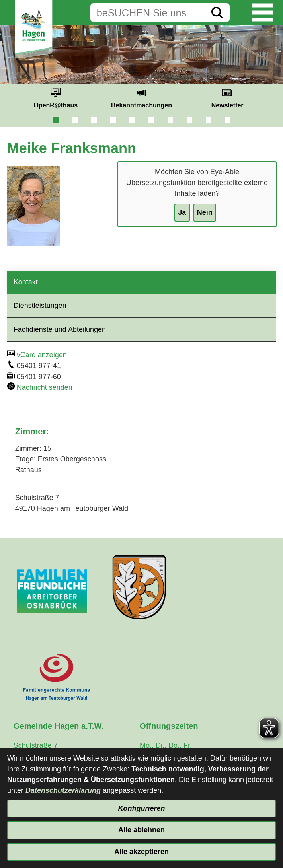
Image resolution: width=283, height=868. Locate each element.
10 (228, 120)
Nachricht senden (45, 387)
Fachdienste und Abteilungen (60, 329)
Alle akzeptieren (141, 852)
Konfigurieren (141, 808)
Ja (182, 212)
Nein (205, 212)
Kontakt (26, 282)
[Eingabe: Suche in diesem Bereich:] (148, 13)
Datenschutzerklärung (63, 790)
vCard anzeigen (42, 355)
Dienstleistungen (40, 306)
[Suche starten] (217, 13)
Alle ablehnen (141, 830)
